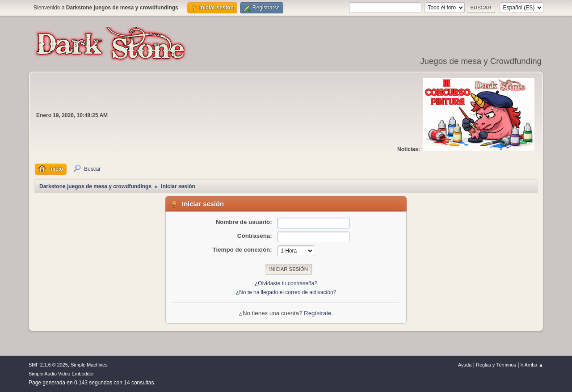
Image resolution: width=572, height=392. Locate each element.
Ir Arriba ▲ (532, 365)
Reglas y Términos (496, 365)
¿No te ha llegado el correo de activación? (286, 292)
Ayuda (465, 365)
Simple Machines (89, 365)
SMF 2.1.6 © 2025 (48, 365)
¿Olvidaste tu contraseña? (286, 283)
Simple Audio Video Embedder (61, 374)
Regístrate (318, 313)
